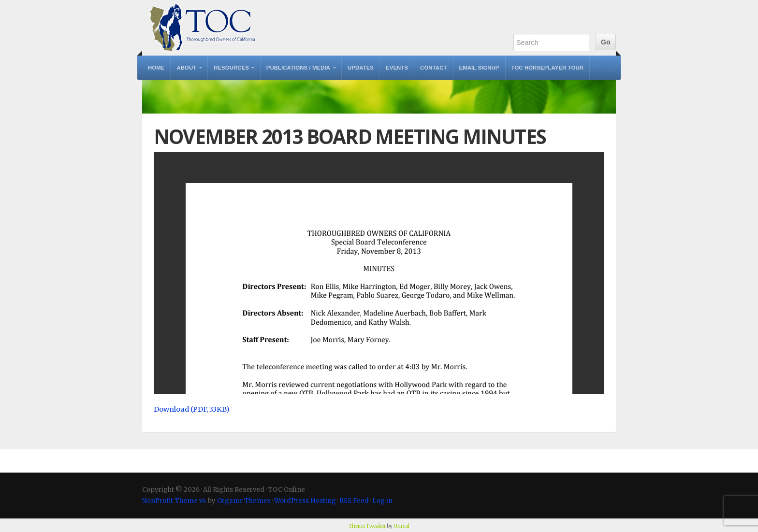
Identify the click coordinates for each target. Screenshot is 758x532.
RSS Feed (354, 501)
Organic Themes (244, 501)
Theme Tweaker (367, 526)
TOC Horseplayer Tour (548, 68)
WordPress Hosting (305, 501)
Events (397, 68)
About (186, 68)
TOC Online (203, 28)
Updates (361, 68)
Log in (382, 501)
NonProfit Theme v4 (174, 501)
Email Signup (479, 68)
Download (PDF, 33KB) (192, 409)
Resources (231, 68)
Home (156, 68)
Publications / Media (298, 68)
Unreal (401, 526)
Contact (433, 68)
